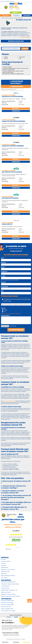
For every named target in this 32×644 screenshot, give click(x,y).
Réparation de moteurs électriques (8, 594)
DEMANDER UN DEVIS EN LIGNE (16, 41)
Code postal (4, 287)
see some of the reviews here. (16, 537)
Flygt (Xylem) (22, 57)
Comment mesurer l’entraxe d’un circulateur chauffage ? (13, 487)
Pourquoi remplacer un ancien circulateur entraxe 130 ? (12, 492)
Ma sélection (12, 1)
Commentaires (5, 315)
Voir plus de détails (25, 37)
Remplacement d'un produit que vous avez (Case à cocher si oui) (16, 300)
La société (3, 559)
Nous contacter (4, 578)
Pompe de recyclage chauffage (7, 605)
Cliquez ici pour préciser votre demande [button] (11, 314)
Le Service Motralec (5, 586)
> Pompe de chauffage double (8, 70)
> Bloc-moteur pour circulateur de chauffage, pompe (13, 74)
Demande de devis (16, 111)
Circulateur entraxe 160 (6, 607)
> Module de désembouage (8, 72)
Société (2, 1)
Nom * (3, 258)
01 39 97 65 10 (17, 16)
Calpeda (6, 57)
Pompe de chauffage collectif (7, 609)
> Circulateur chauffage (7, 67)
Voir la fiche (16, 108)
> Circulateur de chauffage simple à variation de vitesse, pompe (15, 68)
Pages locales (4, 574)
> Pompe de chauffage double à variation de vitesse (13, 71)
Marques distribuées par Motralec (8, 576)
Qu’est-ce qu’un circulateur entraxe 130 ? (16, 482)
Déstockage (16, 13)
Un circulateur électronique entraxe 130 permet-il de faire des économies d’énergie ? (16, 497)
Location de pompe (5, 588)
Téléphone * (4, 271)
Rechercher (25, 49)
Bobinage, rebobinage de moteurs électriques (10, 596)
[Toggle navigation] (6, 15)
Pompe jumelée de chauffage (7, 603)
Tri (4, 312)
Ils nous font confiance (6, 561)
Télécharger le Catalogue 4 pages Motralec (10, 584)
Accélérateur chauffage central (7, 601)
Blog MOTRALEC (5, 567)
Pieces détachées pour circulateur (8, 611)
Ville (2, 291)
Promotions (3, 563)
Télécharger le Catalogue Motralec (8, 582)
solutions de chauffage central (9, 401)
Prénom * (4, 262)
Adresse (3, 282)
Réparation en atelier (5, 572)
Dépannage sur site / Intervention (8, 569)
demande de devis (27, 15)
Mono (5, 310)
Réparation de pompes (6, 592)
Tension (3, 308)
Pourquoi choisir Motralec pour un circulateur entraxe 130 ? (14, 508)
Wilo (20, 58)
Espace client (6, 1)
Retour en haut (30, 601)
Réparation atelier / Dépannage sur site (9, 590)
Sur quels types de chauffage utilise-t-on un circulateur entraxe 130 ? (16, 503)
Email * (3, 267)
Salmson (6, 58)
